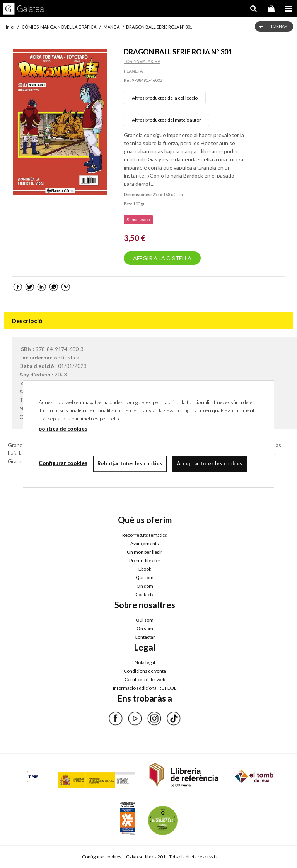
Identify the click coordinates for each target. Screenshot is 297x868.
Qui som (145, 577)
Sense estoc (138, 220)
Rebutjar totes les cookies (130, 463)
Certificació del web (145, 679)
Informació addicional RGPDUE (145, 688)
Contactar (145, 637)
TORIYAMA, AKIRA (142, 61)
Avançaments (145, 543)
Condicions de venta (145, 671)
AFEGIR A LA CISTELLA (162, 258)
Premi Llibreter (145, 560)
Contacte (145, 594)
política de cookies (63, 428)
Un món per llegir (145, 552)
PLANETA (133, 71)
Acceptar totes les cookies (210, 463)
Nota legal (145, 662)
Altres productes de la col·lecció (165, 98)
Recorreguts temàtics (145, 535)
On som (145, 586)
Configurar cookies (102, 857)
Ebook (145, 569)
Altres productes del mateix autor (166, 120)
